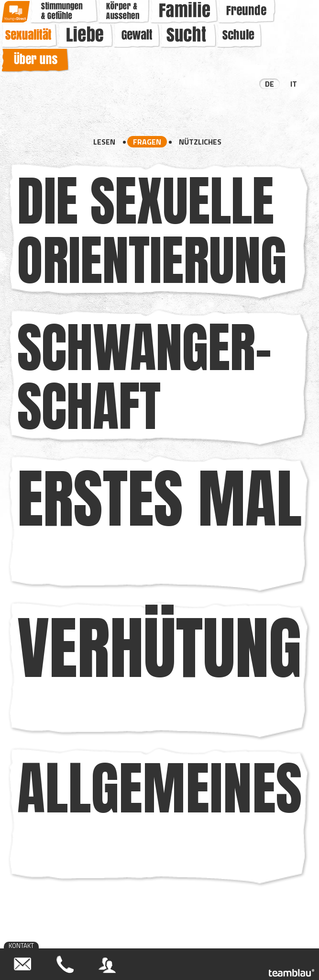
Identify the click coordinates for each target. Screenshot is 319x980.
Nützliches (200, 142)
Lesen (104, 142)
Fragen (147, 142)
